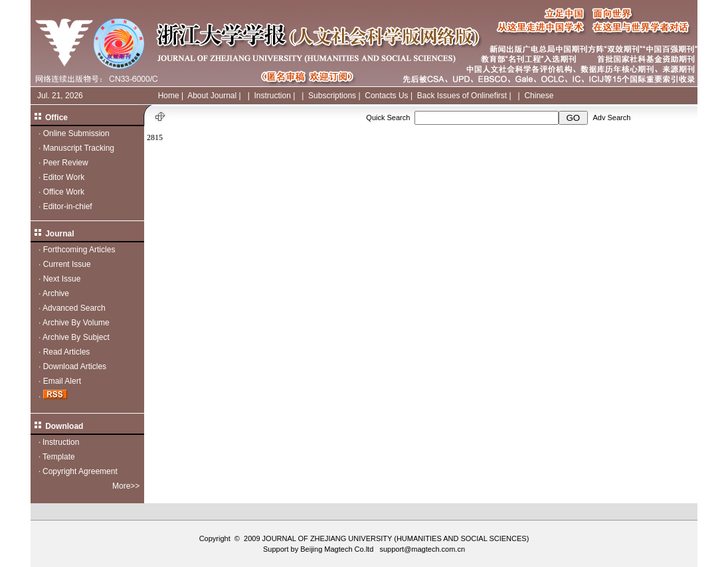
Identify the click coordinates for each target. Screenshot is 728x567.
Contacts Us (386, 96)
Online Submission (76, 133)
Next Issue (62, 279)
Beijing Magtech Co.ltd (337, 549)
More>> (126, 486)
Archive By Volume (76, 323)
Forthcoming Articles (79, 250)
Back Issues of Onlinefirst (462, 96)
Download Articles (75, 366)
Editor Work (64, 177)
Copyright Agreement (80, 471)
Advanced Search (74, 308)
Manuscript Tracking (79, 148)
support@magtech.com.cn (422, 549)
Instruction (272, 96)
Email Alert (62, 381)
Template (59, 457)
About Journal (212, 96)
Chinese (539, 96)
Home (169, 96)
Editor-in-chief (68, 206)
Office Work (64, 192)
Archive (56, 293)
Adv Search (611, 118)
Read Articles (67, 352)
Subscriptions (332, 96)
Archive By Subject (76, 337)
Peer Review (66, 163)
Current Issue (67, 264)
